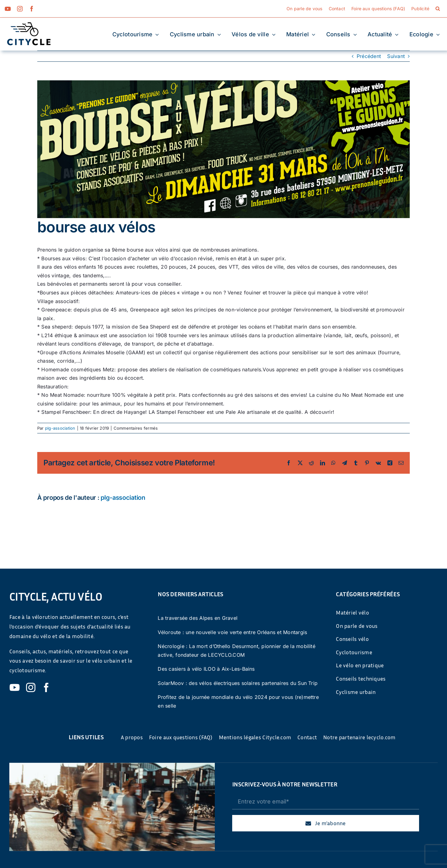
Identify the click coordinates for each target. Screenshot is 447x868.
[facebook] (32, 9)
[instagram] (20, 9)
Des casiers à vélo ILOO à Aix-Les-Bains (206, 669)
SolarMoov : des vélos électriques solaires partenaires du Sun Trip (238, 683)
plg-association (60, 428)
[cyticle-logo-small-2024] (29, 25)
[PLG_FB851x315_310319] (223, 149)
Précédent (369, 56)
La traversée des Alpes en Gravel (198, 618)
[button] (438, 9)
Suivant (396, 56)
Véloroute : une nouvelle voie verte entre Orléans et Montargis (232, 632)
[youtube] (8, 9)
